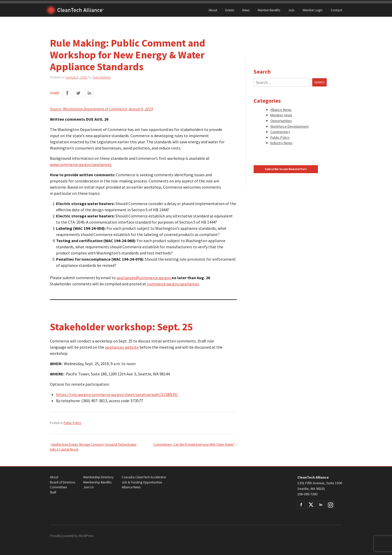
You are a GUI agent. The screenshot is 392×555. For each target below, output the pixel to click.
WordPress (86, 536)
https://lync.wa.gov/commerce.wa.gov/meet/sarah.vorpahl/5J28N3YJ (117, 394)
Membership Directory (98, 477)
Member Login (313, 10)
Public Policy (72, 423)
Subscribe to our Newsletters (286, 169)
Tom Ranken (102, 77)
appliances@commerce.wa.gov (144, 278)
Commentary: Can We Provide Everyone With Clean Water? (194, 444)
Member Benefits (269, 10)
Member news (281, 115)
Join (291, 10)
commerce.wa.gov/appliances (173, 284)
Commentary (280, 132)
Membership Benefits (97, 482)
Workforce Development (289, 126)
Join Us (88, 487)
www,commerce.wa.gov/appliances (81, 164)
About (213, 10)
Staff (53, 492)
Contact (336, 10)
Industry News (281, 143)
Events (230, 10)
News (246, 10)
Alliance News (281, 110)
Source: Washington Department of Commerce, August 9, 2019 (101, 109)
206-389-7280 (307, 494)
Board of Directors (63, 482)
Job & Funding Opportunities (142, 482)
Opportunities (281, 121)
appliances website (122, 347)
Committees (58, 487)
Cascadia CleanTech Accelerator (144, 477)
